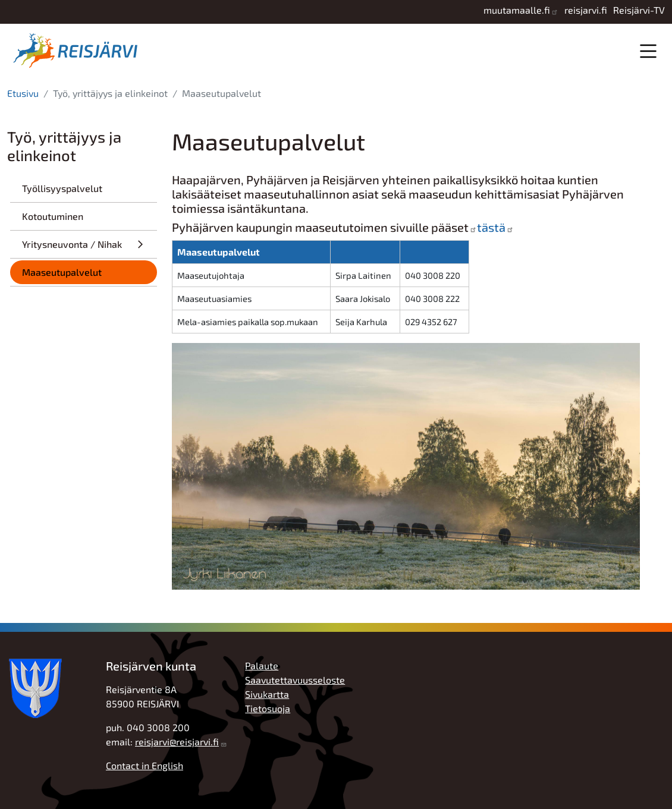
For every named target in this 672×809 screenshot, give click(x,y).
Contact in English (145, 765)
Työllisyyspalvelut (62, 188)
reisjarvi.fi (586, 10)
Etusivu (23, 93)
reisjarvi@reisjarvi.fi (177, 742)
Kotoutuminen (53, 216)
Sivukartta (267, 694)
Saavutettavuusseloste (295, 680)
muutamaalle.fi (517, 10)
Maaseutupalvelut (62, 272)
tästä (491, 227)
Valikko (648, 51)
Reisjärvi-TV (639, 10)
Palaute (262, 665)
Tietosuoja (268, 708)
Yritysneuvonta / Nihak (72, 244)
